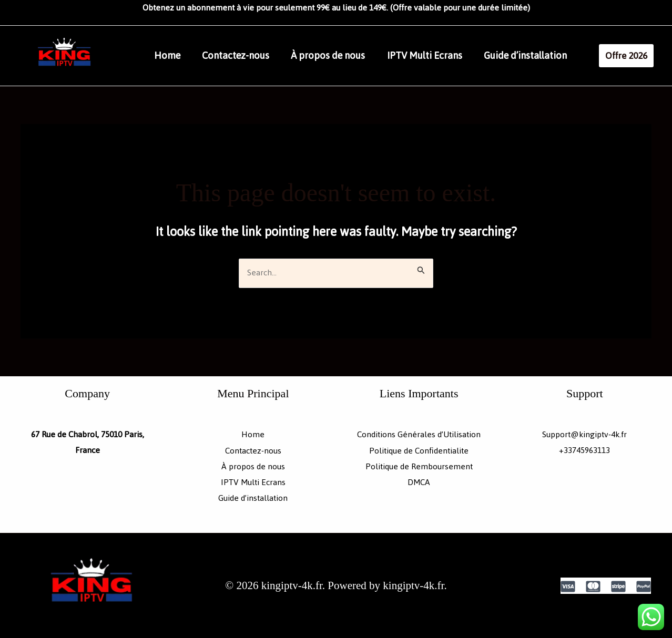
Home (169, 56)
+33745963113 (584, 451)
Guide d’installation (541, 56)
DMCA (419, 482)
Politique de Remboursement (419, 466)
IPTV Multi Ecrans (437, 56)
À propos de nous (337, 56)
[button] (635, 56)
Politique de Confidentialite (419, 451)
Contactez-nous (241, 56)
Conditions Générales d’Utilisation (419, 435)
